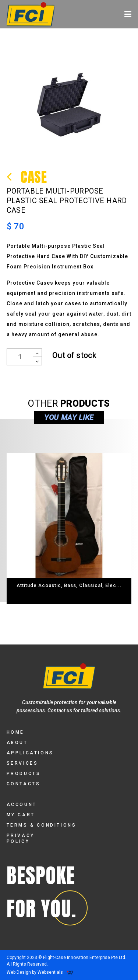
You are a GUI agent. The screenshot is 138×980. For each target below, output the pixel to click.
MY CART (21, 815)
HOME (15, 732)
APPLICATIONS (30, 753)
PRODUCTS (24, 774)
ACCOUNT (22, 804)
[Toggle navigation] (128, 14)
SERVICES (22, 763)
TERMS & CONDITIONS (42, 825)
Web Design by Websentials (40, 972)
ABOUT (17, 743)
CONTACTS (24, 784)
